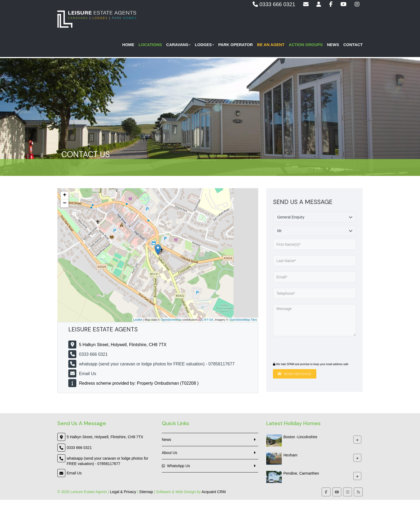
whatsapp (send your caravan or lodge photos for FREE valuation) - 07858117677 (157, 364)
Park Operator (236, 46)
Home (128, 46)
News (333, 46)
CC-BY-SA (206, 320)
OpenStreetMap (171, 320)
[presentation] (305, 350)
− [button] (65, 203)
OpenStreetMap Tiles (243, 320)
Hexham (290, 455)
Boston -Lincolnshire (300, 437)
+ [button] (65, 195)
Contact (353, 46)
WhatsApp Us (176, 466)
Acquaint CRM (214, 492)
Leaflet (138, 320)
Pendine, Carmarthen (301, 473)
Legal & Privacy (123, 492)
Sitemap (146, 492)
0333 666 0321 (274, 4)
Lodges (204, 46)
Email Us (88, 374)
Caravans (179, 46)
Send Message (295, 374)
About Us (170, 453)
